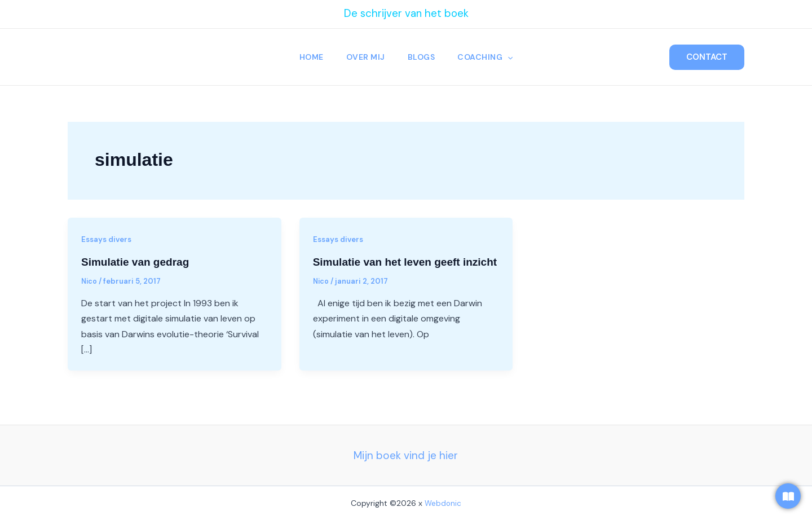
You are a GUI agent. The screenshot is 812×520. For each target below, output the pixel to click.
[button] (511, 57)
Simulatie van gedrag (138, 262)
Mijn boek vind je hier (406, 455)
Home (308, 57)
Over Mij (365, 57)
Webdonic (443, 503)
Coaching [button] (488, 57)
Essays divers (108, 239)
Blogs (423, 57)
